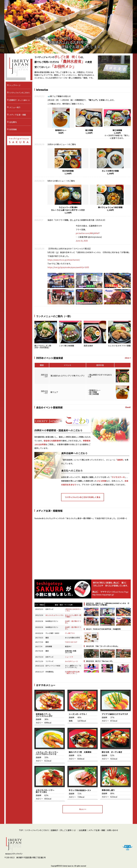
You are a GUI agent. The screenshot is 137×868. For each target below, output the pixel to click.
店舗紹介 (20, 100)
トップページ (15, 85)
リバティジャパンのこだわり (19, 93)
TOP (21, 830)
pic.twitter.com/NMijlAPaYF (88, 233)
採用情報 (13, 129)
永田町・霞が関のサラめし (73, 622)
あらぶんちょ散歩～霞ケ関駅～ (73, 616)
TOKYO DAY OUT (71, 642)
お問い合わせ (113, 830)
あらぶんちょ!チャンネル (55, 615)
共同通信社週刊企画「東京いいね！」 (72, 672)
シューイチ (69, 657)
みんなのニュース (71, 661)
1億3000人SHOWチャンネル (73, 610)
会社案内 (13, 122)
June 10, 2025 (82, 241)
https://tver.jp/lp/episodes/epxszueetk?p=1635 (68, 267)
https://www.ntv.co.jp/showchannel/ (64, 260)
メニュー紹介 (15, 107)
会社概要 (83, 830)
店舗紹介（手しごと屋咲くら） (64, 830)
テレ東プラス (70, 633)
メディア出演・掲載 (18, 115)
